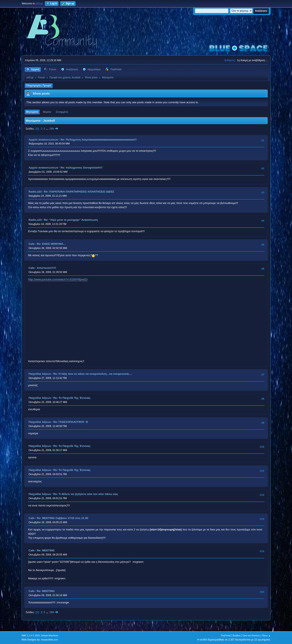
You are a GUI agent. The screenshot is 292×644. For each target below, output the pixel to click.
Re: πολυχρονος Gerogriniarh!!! (81, 168)
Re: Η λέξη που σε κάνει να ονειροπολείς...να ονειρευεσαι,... (93, 374)
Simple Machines (50, 636)
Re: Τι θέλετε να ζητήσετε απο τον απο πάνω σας (86, 494)
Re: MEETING (46, 550)
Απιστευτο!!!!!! (47, 268)
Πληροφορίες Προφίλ (39, 86)
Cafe (32, 244)
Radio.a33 (35, 192)
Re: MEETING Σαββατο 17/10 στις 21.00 (63, 518)
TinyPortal (226, 636)
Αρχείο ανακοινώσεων (43, 140)
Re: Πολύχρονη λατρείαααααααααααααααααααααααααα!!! (98, 140)
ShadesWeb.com (49, 640)
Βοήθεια (237, 636)
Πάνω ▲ (266, 636)
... (48, 129)
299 (51, 129)
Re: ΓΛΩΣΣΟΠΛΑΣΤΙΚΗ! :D (71, 422)
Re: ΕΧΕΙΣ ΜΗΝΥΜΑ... (51, 244)
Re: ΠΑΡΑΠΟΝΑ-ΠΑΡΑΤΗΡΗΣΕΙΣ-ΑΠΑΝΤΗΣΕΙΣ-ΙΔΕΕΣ (79, 192)
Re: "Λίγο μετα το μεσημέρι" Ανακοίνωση (71, 220)
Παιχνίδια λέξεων (40, 374)
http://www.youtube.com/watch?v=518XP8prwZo (58, 279)
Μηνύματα (32, 112)
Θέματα (47, 112)
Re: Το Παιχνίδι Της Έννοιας (72, 398)
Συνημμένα (62, 112)
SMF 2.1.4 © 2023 (31, 636)
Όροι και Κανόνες (251, 636)
